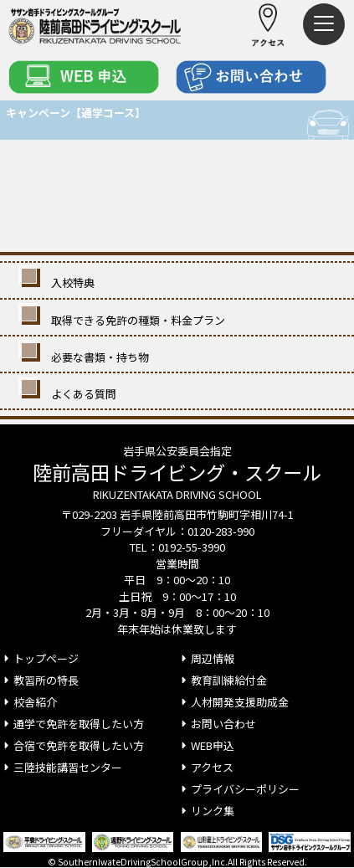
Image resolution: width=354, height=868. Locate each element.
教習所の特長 (39, 680)
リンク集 (206, 811)
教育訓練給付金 (222, 680)
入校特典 (58, 280)
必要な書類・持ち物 (85, 354)
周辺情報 (206, 658)
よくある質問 (69, 391)
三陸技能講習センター (61, 767)
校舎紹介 (28, 702)
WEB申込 (206, 745)
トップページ (39, 658)
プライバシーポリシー (239, 789)
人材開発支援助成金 (233, 702)
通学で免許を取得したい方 (72, 724)
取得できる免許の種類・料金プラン (123, 317)
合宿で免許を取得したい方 (72, 745)
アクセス (205, 767)
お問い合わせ (217, 724)
